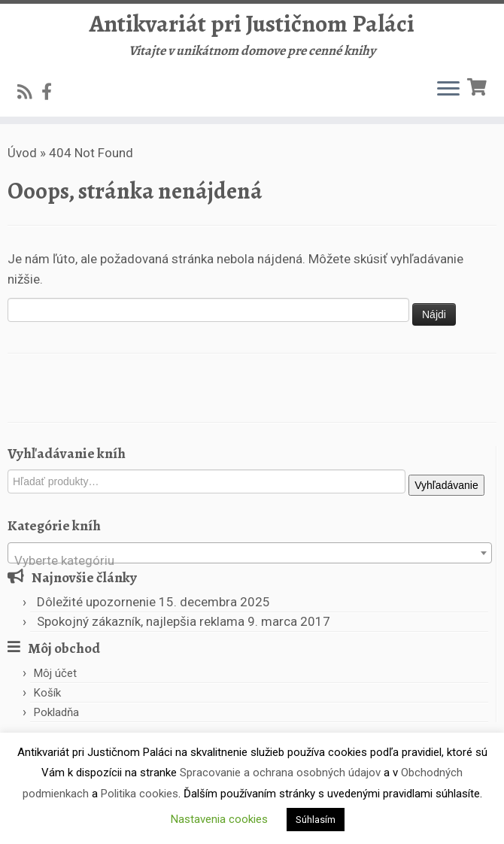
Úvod (22, 153)
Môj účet (55, 673)
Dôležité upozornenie (96, 602)
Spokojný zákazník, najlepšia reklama (141, 621)
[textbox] (250, 560)
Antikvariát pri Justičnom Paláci (252, 23)
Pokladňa (56, 712)
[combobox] (250, 553)
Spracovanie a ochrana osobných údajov (280, 773)
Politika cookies (140, 794)
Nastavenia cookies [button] (219, 819)
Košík (47, 693)
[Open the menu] (448, 90)
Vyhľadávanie (446, 485)
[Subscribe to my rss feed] (29, 92)
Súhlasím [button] (316, 820)
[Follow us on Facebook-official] (52, 92)
